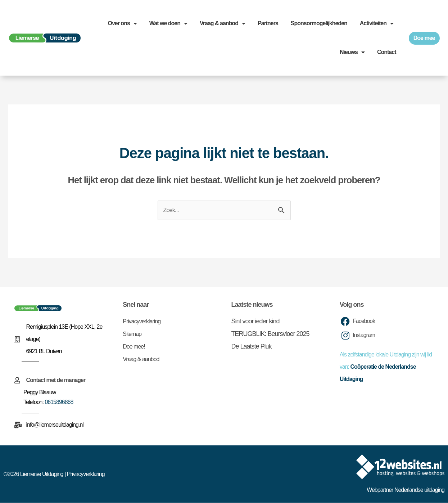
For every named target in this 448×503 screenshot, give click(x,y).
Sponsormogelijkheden (319, 23)
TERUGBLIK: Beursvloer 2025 (270, 334)
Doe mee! (134, 347)
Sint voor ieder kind (255, 322)
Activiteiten (377, 23)
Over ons (122, 23)
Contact (387, 52)
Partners (268, 23)
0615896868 (59, 402)
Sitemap (132, 334)
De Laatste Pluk (252, 347)
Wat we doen (168, 23)
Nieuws (352, 52)
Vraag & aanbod (222, 23)
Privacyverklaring (142, 322)
